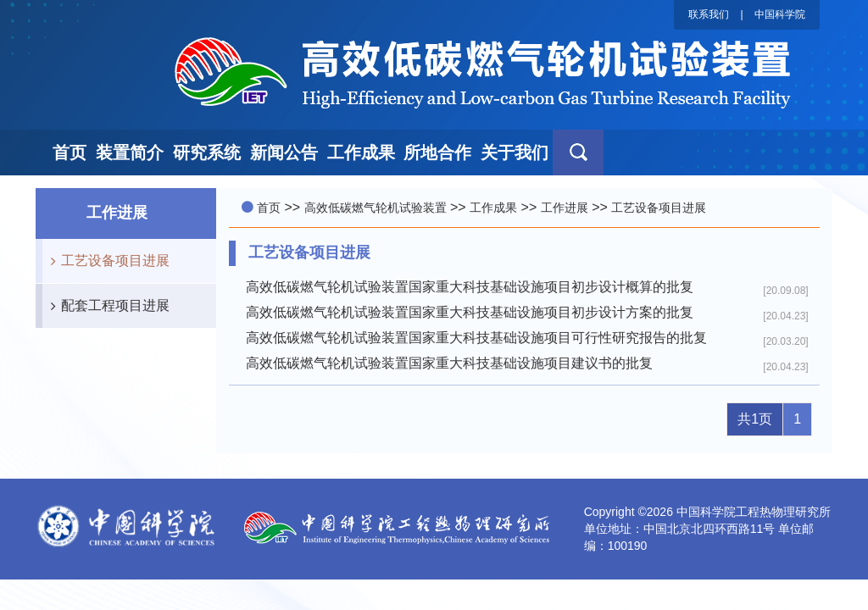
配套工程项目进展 (106, 306)
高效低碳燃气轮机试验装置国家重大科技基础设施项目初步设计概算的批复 (470, 287)
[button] (578, 152)
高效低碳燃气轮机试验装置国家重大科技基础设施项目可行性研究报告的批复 (476, 338)
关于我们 (515, 152)
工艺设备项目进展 (106, 261)
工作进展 (565, 208)
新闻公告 (284, 152)
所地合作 (437, 152)
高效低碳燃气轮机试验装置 (376, 208)
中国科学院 (780, 14)
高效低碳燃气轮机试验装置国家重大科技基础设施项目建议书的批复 (449, 363)
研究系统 (207, 152)
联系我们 (709, 14)
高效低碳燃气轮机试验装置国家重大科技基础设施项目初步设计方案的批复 (470, 312)
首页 (70, 152)
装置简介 (130, 152)
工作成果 (361, 152)
